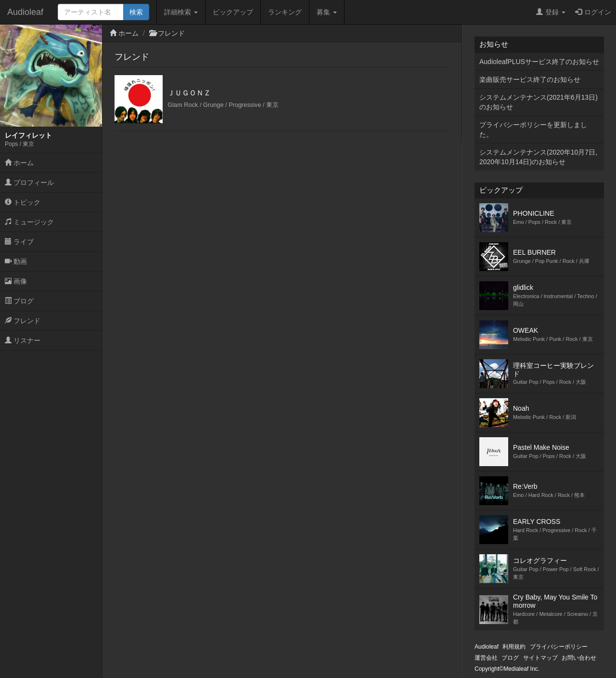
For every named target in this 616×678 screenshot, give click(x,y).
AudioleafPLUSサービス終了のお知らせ (539, 62)
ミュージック (29, 222)
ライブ (19, 242)
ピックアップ (233, 12)
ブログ (19, 301)
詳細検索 (181, 12)
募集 (327, 12)
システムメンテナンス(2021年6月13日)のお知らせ (539, 102)
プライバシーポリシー (559, 647)
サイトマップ (540, 658)
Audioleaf (25, 12)
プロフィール (29, 183)
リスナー (23, 340)
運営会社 (486, 658)
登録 (551, 12)
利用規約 (514, 647)
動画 (16, 261)
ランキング (285, 12)
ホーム (19, 163)
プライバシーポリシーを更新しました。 (533, 130)
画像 (16, 281)
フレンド (23, 321)
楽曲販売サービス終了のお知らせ (530, 79)
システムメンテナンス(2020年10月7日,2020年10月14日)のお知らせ (538, 157)
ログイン (593, 12)
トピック (23, 202)
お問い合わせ (579, 658)
